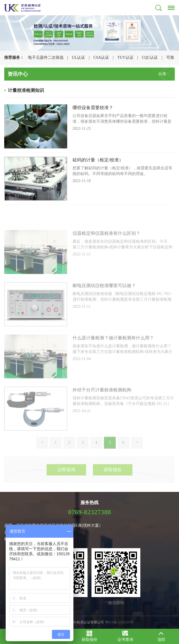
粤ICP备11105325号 (119, 622)
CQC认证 (150, 58)
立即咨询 (66, 476)
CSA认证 (101, 58)
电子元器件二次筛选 (46, 58)
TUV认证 (125, 58)
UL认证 (78, 58)
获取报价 (113, 476)
